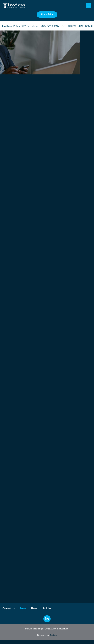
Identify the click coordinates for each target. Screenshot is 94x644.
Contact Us (9, 608)
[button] (88, 6)
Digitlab (53, 635)
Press (23, 608)
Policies (47, 608)
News (34, 608)
